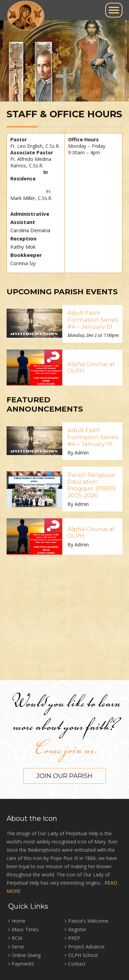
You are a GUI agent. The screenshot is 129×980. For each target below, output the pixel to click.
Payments (23, 964)
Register (77, 929)
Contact (77, 964)
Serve (18, 947)
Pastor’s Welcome (88, 921)
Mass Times (25, 929)
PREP (74, 938)
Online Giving (26, 955)
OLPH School (83, 955)
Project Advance (86, 947)
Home (19, 921)
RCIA (17, 938)
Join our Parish (64, 776)
